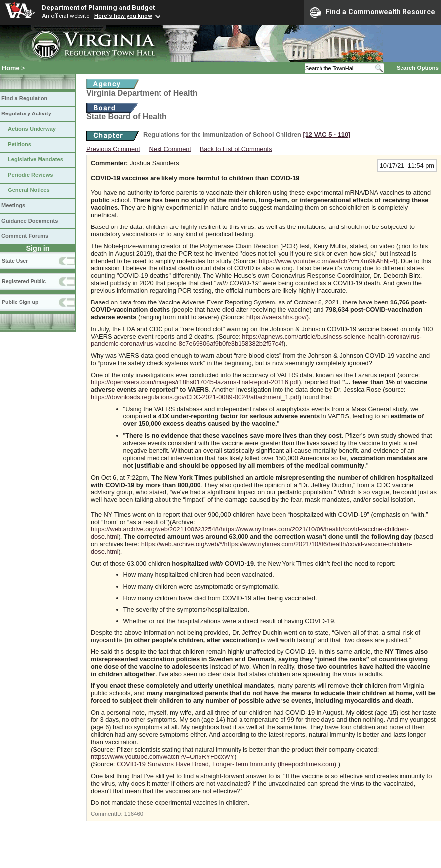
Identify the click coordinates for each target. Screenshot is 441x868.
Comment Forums (25, 236)
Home (11, 68)
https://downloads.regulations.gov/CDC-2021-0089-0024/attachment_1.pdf (195, 397)
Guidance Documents (30, 221)
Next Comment (170, 149)
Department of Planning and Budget (98, 7)
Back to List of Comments (236, 149)
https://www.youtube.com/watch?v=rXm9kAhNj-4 (327, 261)
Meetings (13, 205)
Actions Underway (32, 129)
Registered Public (24, 281)
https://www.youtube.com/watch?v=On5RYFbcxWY (162, 757)
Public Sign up (20, 302)
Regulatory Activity (26, 113)
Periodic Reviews (31, 175)
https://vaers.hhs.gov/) (278, 317)
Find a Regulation (24, 98)
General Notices (29, 190)
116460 (134, 814)
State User (15, 261)
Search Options (418, 68)
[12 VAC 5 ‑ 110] (326, 134)
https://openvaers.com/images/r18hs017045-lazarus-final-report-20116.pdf (195, 382)
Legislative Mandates (36, 159)
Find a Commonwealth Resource (372, 12)
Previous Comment (113, 149)
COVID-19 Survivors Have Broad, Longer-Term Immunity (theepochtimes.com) (226, 764)
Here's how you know (123, 16)
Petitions (20, 144)
